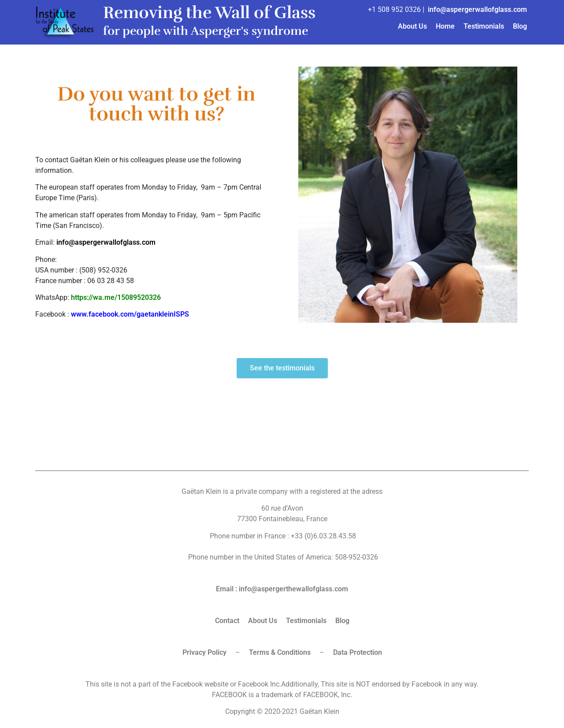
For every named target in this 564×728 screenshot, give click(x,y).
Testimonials (484, 26)
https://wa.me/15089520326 (116, 297)
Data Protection (358, 652)
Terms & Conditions (280, 652)
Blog (520, 26)
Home (445, 26)
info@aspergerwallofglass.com (477, 9)
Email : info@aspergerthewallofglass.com (282, 589)
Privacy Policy (204, 652)
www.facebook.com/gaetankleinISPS (130, 314)
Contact (227, 621)
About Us (412, 26)
